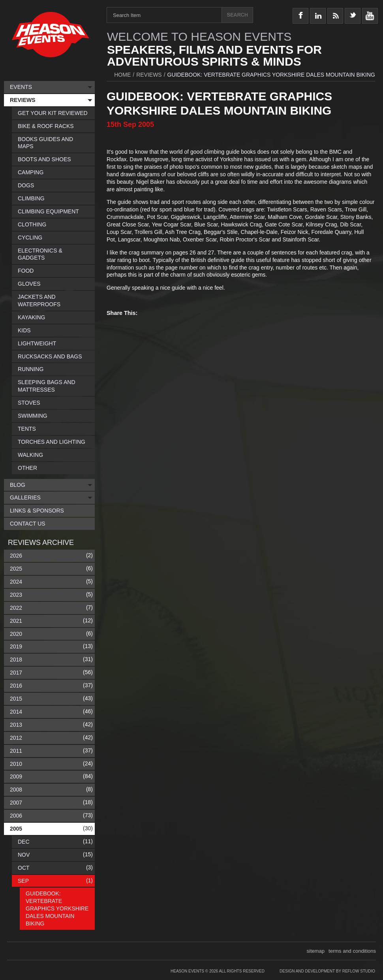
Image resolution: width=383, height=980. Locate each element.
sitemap (316, 951)
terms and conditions (352, 951)
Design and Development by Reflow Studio (327, 971)
